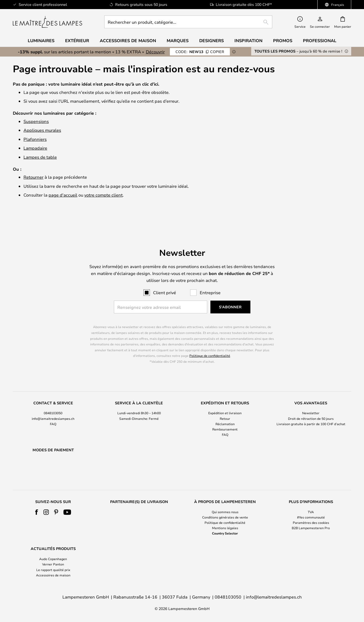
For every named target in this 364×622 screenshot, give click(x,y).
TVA (311, 512)
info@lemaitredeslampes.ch (53, 405)
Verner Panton (53, 564)
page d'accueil (63, 195)
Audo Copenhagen (53, 559)
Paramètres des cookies (311, 523)
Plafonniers (35, 139)
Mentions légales (225, 528)
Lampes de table (40, 157)
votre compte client (103, 195)
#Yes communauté (311, 517)
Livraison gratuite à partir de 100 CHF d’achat (311, 410)
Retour (225, 405)
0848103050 (53, 399)
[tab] (53, 405)
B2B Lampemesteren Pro (311, 528)
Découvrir (155, 52)
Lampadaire (35, 148)
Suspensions (36, 121)
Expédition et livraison (225, 399)
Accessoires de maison (53, 575)
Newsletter (311, 399)
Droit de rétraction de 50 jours (311, 405)
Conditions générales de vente (225, 517)
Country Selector (225, 533)
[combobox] (188, 22)
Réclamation (225, 410)
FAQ (53, 410)
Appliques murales (42, 130)
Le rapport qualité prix (53, 570)
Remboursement (225, 415)
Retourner (33, 177)
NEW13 (200, 52)
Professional (320, 41)
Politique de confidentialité (210, 342)
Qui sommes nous (225, 512)
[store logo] (47, 22)
